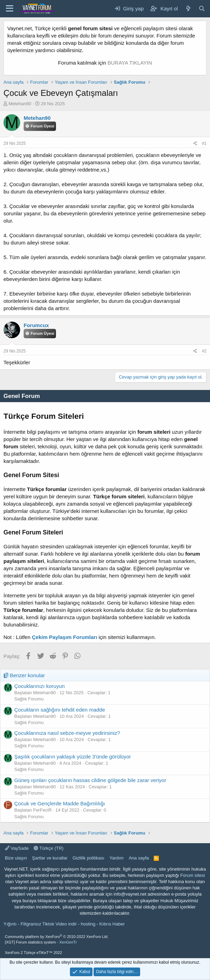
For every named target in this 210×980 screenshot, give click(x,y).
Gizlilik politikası (88, 858)
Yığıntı (10, 924)
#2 (204, 351)
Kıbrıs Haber (112, 924)
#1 (204, 143)
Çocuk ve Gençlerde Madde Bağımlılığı (60, 803)
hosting (88, 924)
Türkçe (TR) (49, 848)
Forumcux (36, 325)
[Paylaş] (195, 144)
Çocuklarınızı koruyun (39, 686)
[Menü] (10, 9)
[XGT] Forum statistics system (41, 942)
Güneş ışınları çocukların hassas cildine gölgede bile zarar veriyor (90, 780)
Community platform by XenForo (57, 937)
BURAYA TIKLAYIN (130, 63)
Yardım (117, 858)
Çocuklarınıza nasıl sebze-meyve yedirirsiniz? (67, 733)
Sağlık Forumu (29, 699)
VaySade (17, 848)
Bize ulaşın (16, 858)
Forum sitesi (192, 875)
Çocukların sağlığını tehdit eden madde (60, 710)
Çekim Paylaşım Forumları (65, 637)
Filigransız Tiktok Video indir (49, 924)
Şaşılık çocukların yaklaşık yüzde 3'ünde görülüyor (73, 757)
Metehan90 (20, 104)
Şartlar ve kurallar (50, 858)
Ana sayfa (139, 858)
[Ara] (202, 9)
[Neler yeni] (188, 9)
